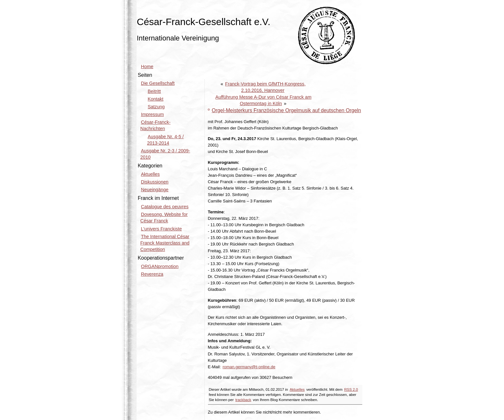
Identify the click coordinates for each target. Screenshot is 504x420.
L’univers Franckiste (162, 229)
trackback (243, 400)
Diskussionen (155, 182)
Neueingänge (155, 190)
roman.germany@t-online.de (249, 367)
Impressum (153, 114)
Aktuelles (297, 389)
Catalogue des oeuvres (165, 207)
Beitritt (154, 91)
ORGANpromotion (160, 266)
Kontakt (156, 99)
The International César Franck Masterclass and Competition (165, 243)
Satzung (156, 107)
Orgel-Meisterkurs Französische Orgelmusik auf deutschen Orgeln (286, 110)
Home (147, 67)
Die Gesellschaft (158, 83)
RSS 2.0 (351, 389)
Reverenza (152, 274)
